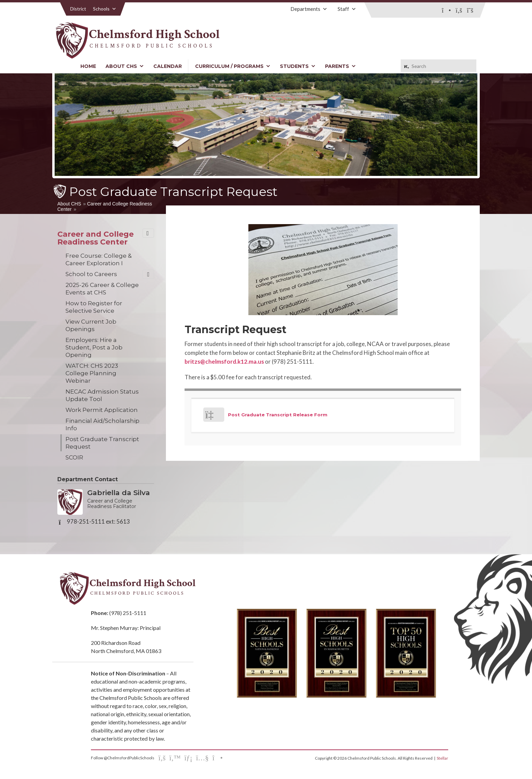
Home (88, 66)
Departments (309, 9)
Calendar (168, 66)
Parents (340, 66)
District (78, 9)
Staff (347, 9)
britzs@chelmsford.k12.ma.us (224, 361)
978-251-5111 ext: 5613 (98, 522)
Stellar (442, 758)
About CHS (125, 66)
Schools (105, 9)
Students (298, 66)
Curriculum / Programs (233, 66)
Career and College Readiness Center (96, 238)
